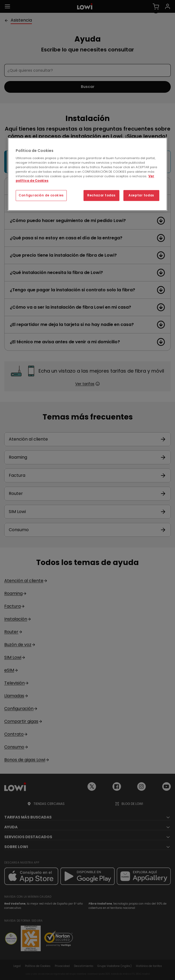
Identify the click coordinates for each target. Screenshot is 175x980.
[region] (87, 174)
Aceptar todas (141, 195)
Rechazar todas (101, 195)
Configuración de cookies (41, 195)
